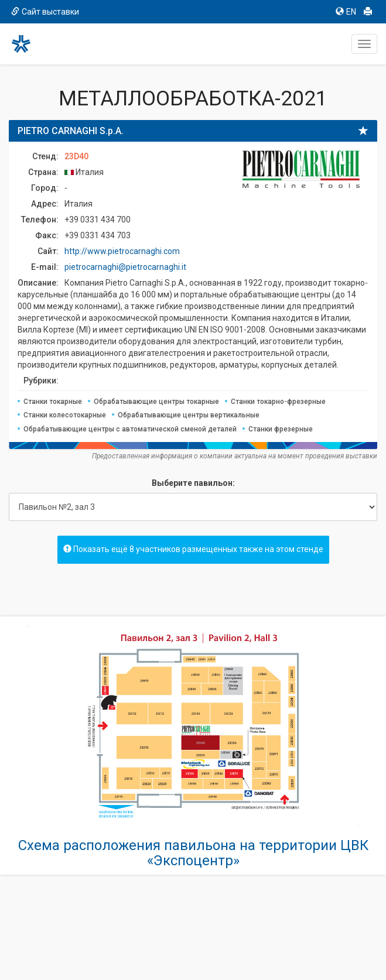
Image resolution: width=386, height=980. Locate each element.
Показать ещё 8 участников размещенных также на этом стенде (193, 549)
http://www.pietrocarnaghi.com (122, 251)
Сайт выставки (45, 12)
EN (346, 12)
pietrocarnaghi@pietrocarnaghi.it (125, 267)
